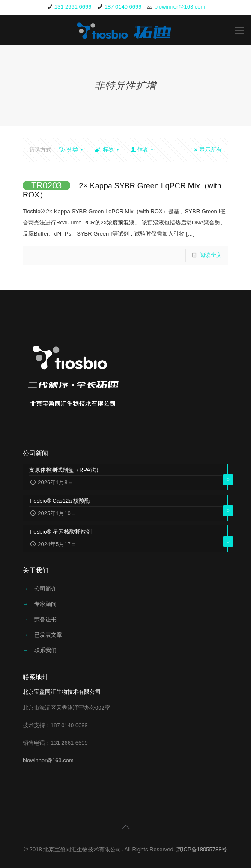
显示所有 (207, 150)
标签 (107, 150)
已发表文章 (48, 635)
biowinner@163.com (180, 7)
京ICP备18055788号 (202, 849)
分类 (72, 150)
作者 (143, 150)
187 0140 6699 (123, 7)
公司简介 (45, 589)
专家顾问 (45, 604)
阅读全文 (211, 255)
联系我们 (45, 650)
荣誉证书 (45, 619)
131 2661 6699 (73, 7)
